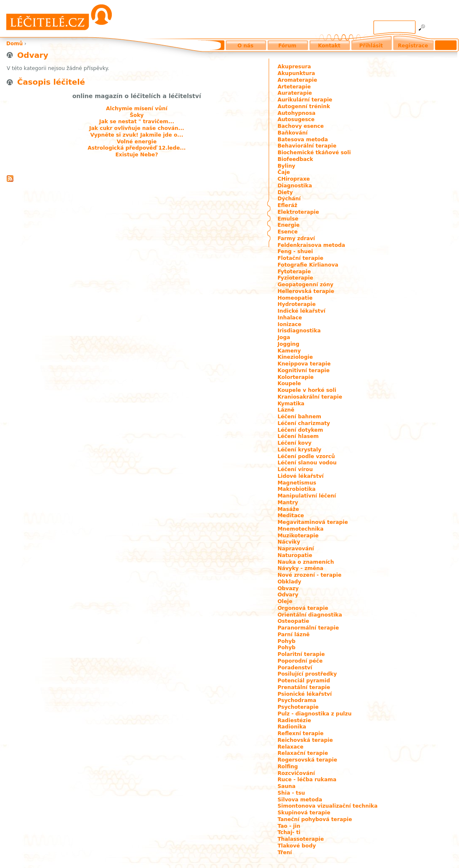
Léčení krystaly (300, 450)
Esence (288, 232)
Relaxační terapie (303, 753)
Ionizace (290, 324)
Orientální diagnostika (310, 615)
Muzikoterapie (298, 536)
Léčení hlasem (298, 436)
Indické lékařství (302, 311)
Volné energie (137, 142)
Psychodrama (297, 700)
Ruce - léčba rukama (307, 780)
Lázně (286, 410)
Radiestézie (294, 720)
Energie (289, 225)
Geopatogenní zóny (306, 285)
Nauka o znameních (306, 562)
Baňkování (293, 133)
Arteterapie (294, 87)
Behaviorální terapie (307, 146)
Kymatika (291, 404)
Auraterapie (295, 93)
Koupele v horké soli (307, 390)
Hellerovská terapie (306, 291)
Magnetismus (297, 483)
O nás (245, 46)
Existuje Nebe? (137, 155)
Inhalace (290, 318)
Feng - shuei (295, 251)
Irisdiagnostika (299, 331)
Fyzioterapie (295, 278)
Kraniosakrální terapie (310, 397)
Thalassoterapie (301, 839)
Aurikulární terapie (305, 100)
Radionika (292, 727)
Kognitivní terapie (304, 371)
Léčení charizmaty (304, 423)
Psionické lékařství (305, 694)
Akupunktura (297, 73)
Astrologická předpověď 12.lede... (137, 148)
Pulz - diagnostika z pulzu (315, 714)
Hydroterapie (297, 304)
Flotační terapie (300, 258)
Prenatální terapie (304, 687)
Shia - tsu (291, 793)
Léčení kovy (295, 443)
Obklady (290, 582)
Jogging (289, 344)
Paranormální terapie (308, 628)
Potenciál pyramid (304, 681)
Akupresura (294, 67)
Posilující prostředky (307, 674)
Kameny (289, 351)
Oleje (285, 601)
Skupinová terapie (304, 813)
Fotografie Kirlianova (308, 265)
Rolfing (288, 767)
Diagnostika (295, 186)
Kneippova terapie (304, 364)
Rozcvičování (296, 773)
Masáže (288, 509)
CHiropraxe (294, 179)
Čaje (284, 172)
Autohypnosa (297, 113)
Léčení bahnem (299, 417)
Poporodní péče (300, 661)
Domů (14, 44)
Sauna (287, 786)
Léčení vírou (295, 469)
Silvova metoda (300, 800)
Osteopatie (294, 621)
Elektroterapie (298, 212)
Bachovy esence (301, 126)
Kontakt (329, 46)
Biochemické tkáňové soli (314, 153)
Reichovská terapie (305, 740)
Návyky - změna (300, 568)
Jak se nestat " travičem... (137, 122)
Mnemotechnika (301, 529)
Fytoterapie (294, 272)
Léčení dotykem (300, 430)
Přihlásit (371, 46)
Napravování (296, 549)
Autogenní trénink (304, 106)
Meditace (291, 516)
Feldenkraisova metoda (311, 245)
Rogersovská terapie (307, 760)
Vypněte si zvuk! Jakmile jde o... (137, 135)
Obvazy (288, 588)
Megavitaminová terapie (313, 522)
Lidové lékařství (301, 476)
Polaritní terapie (301, 654)
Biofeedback (295, 159)
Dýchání (289, 199)
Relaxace (291, 747)
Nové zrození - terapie (310, 575)
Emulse (288, 219)
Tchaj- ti (289, 832)
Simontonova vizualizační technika (328, 806)
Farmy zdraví (296, 238)
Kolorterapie (296, 377)
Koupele (289, 383)
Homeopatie (295, 298)
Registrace (413, 46)
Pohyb (287, 641)
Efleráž (288, 205)
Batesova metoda (303, 140)
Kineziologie (295, 357)
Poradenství (295, 668)
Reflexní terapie (301, 733)
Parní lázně (294, 635)
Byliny (286, 166)
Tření (285, 852)
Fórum (288, 46)
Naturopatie (295, 555)
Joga (284, 337)
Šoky (137, 115)
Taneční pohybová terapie (315, 819)
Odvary (288, 595)
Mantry (288, 503)
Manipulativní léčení (307, 496)
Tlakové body (297, 846)
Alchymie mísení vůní (137, 109)
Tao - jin (289, 826)
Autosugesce (296, 119)
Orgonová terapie (303, 608)
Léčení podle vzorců (306, 456)
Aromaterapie (298, 80)
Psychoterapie (298, 707)
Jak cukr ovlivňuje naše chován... (137, 128)
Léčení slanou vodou (307, 463)
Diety (285, 192)
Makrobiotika (297, 489)
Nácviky (289, 542)
